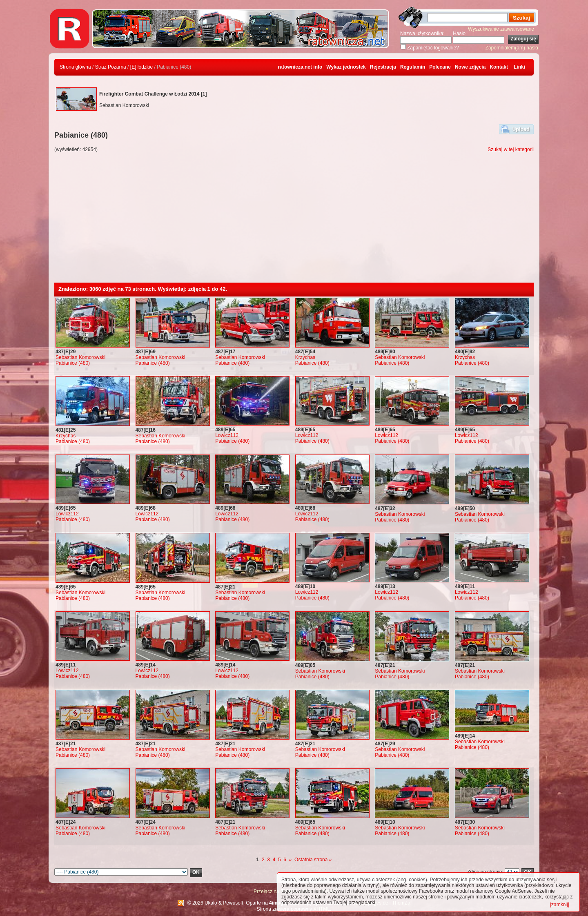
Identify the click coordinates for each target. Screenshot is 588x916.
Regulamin (413, 67)
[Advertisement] (294, 221)
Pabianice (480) (73, 363)
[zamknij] (560, 905)
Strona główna (75, 67)
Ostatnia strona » (313, 860)
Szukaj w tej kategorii (511, 149)
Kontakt (499, 67)
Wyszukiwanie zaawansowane (501, 29)
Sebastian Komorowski (80, 357)
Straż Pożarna (111, 67)
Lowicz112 (227, 435)
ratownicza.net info (300, 67)
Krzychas (305, 357)
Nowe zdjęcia (470, 67)
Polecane (440, 67)
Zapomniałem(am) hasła (512, 48)
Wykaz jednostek (346, 67)
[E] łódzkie (141, 67)
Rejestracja (383, 67)
